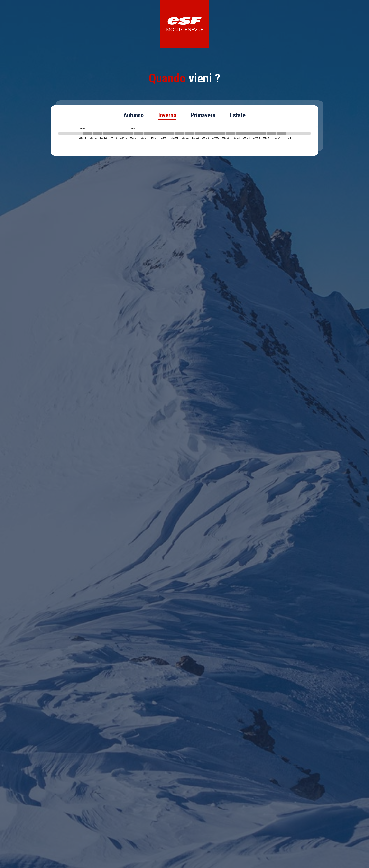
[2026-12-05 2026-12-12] (98, 133)
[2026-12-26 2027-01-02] (128, 133)
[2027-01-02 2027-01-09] (138, 133)
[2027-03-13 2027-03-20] (241, 133)
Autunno (134, 115)
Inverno (167, 115)
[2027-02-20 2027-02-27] (210, 133)
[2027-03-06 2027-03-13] (231, 133)
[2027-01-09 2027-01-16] (149, 133)
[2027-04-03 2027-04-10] (271, 133)
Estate (238, 115)
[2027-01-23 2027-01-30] (169, 133)
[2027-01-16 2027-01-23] (159, 133)
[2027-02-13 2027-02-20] (200, 133)
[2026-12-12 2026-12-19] (108, 133)
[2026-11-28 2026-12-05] (87, 133)
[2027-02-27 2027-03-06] (220, 133)
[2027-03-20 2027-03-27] (251, 133)
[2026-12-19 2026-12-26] (118, 133)
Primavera (203, 115)
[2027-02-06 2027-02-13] (190, 133)
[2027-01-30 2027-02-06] (179, 133)
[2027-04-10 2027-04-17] (282, 133)
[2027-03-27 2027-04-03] (261, 133)
